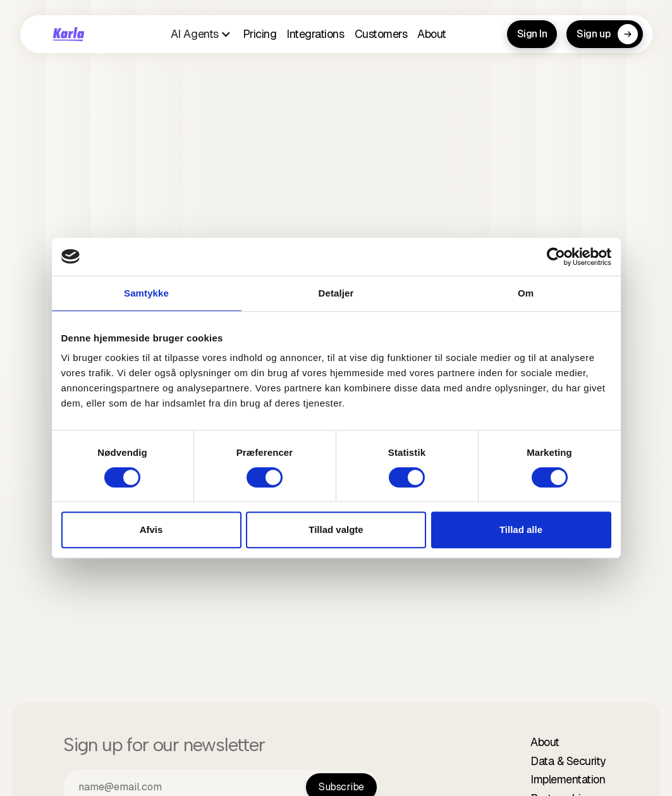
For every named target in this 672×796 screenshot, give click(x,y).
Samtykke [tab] (146, 293)
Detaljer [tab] (336, 293)
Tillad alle (521, 530)
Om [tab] (526, 293)
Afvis (151, 530)
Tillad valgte (336, 530)
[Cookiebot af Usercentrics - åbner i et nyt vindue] (556, 257)
